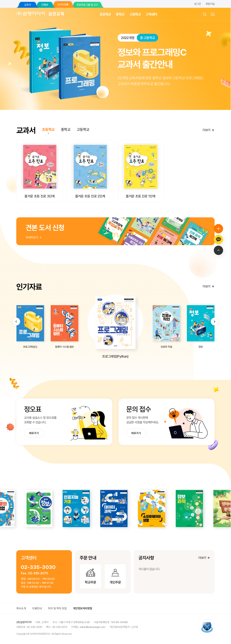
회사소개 (21, 608)
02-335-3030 (38, 567)
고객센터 (151, 14)
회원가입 (210, 4)
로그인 (198, 4)
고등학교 (135, 14)
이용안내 (37, 608)
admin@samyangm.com (92, 627)
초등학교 (105, 14)
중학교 (120, 14)
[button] (16, 337)
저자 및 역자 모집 (57, 608)
